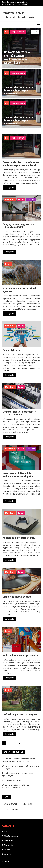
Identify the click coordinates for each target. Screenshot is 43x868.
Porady (21, 200)
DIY (7, 32)
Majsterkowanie (18, 32)
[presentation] (33, 32)
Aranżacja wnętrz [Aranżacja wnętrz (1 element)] (11, 804)
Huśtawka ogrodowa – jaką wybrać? (21, 714)
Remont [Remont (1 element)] (15, 809)
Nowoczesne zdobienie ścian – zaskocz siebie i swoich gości (19, 475)
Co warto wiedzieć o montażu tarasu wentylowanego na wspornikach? (16, 3)
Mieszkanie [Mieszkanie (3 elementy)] (27, 804)
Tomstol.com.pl (14, 13)
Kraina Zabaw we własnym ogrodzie (21, 656)
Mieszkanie (10, 200)
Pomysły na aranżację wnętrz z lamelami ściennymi (18, 226)
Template (6, 861)
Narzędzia (8, 845)
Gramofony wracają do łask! (17, 597)
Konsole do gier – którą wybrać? (19, 538)
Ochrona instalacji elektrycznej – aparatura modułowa (20, 413)
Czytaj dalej (9, 187)
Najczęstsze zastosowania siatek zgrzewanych (20, 290)
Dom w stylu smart (12, 350)
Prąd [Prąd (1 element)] (6, 809)
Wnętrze (31, 200)
